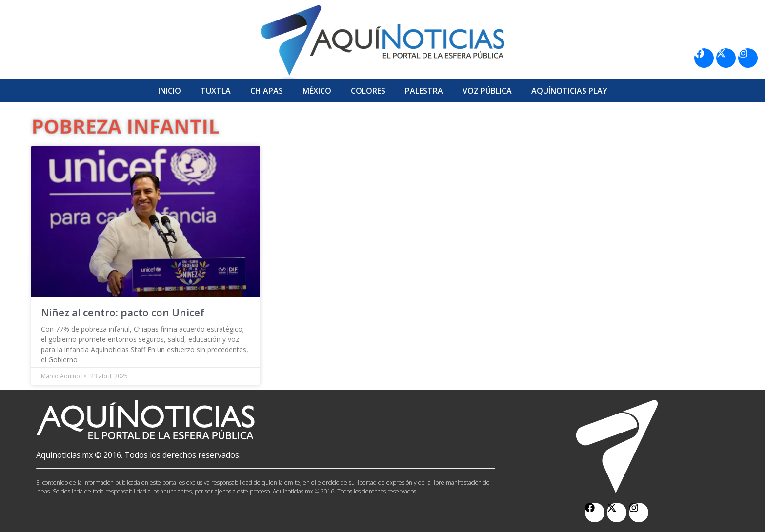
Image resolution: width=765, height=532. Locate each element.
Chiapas (267, 91)
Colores (368, 91)
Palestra (424, 91)
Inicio (170, 91)
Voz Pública (487, 91)
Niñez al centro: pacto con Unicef (123, 313)
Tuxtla (216, 91)
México (317, 91)
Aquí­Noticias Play (569, 91)
